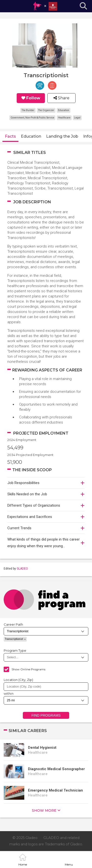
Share (63, 98)
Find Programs (46, 715)
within (9, 693)
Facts (10, 136)
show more (44, 810)
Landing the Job (62, 136)
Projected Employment (41, 433)
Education (31, 136)
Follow (33, 98)
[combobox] (46, 687)
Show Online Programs (28, 669)
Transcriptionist (14, 639)
